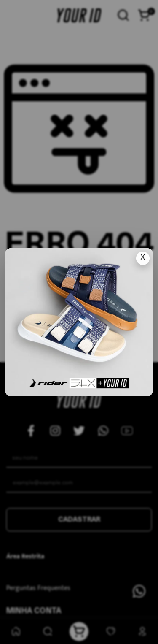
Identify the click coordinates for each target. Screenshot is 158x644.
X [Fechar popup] (143, 258)
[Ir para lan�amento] (79, 322)
